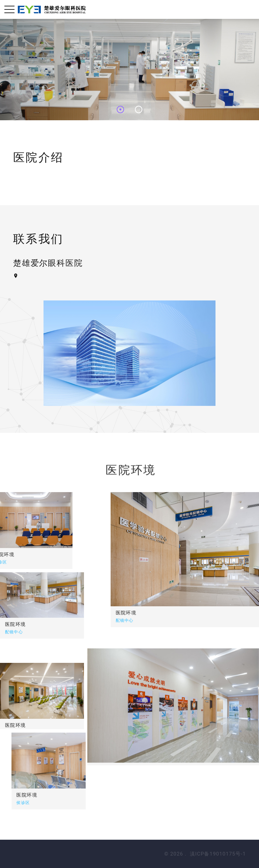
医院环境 (191, 613)
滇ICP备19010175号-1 (218, 854)
